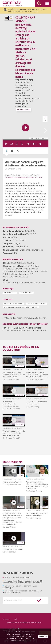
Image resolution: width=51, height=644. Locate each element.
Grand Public (21, 247)
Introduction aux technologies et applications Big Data (11, 404)
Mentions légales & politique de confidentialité (24, 622)
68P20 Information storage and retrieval (21, 307)
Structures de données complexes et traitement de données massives (14, 375)
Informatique (10, 293)
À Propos (6, 619)
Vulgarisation (26, 293)
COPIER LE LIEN (24, 110)
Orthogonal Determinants (13, 549)
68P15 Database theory (37, 304)
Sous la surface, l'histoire (12, 482)
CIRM (15, 237)
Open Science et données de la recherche (37, 403)
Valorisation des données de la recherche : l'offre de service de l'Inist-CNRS (14, 433)
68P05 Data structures (13, 304)
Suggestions (12, 462)
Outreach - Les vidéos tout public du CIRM (23, 177)
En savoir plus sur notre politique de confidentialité (22, 639)
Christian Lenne (14, 169)
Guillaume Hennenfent (31, 250)
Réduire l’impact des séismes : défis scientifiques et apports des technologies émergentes (37, 485)
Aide (16, 619)
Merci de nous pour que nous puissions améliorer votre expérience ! (25, 10)
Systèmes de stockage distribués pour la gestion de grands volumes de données (37, 375)
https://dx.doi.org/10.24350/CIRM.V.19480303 (24, 283)
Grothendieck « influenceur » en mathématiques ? (37, 514)
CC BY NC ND (19, 240)
